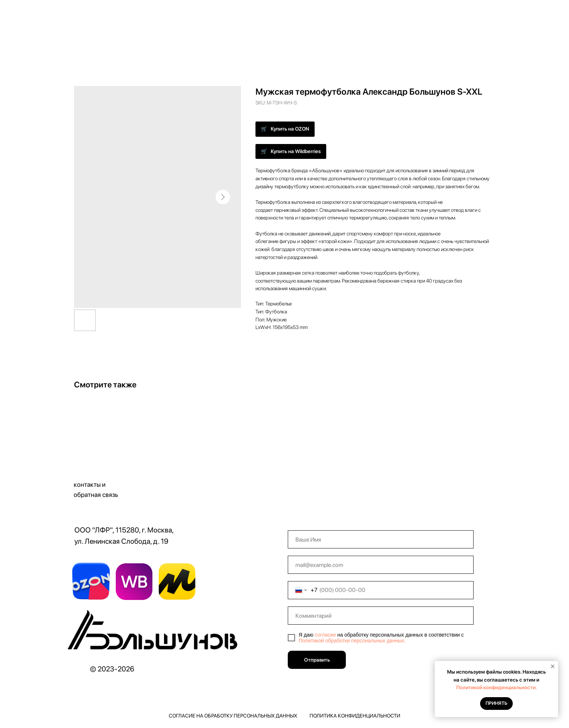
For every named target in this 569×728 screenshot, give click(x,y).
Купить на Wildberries (296, 151)
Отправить (317, 660)
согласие (325, 635)
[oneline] (381, 616)
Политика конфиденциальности (355, 716)
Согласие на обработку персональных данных (233, 716)
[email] (381, 565)
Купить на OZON (290, 129)
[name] (381, 539)
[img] (155, 633)
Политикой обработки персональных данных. (352, 641)
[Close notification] (553, 666)
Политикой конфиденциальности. (497, 687)
